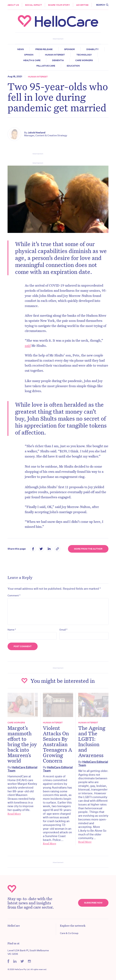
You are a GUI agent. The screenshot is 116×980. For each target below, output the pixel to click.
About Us (13, 5)
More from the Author (88, 549)
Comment (14, 595)
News (20, 49)
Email (63, 630)
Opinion (29, 55)
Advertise (82, 5)
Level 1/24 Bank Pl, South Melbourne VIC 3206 (28, 952)
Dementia (58, 60)
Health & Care (32, 60)
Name (12, 630)
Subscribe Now (93, 903)
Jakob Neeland (36, 133)
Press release (44, 49)
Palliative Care (46, 66)
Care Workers (84, 60)
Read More (14, 814)
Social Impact (33, 5)
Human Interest (55, 55)
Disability (93, 49)
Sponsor (69, 49)
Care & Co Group (69, 933)
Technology (84, 55)
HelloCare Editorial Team (22, 769)
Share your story (59, 5)
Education (73, 66)
